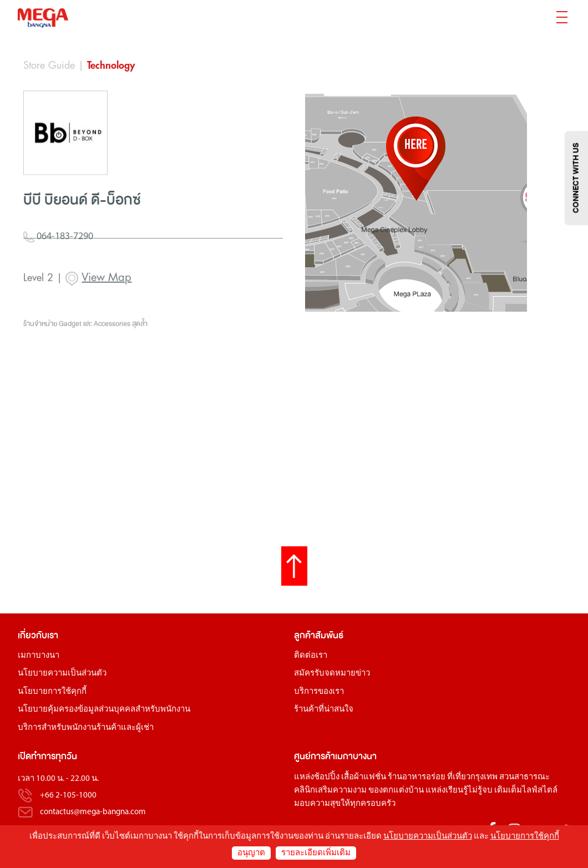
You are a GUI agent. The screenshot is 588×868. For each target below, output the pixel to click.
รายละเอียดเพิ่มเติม (316, 853)
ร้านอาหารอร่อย (417, 777)
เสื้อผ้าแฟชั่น (364, 777)
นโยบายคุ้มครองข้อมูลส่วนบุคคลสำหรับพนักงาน (104, 710)
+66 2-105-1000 (68, 796)
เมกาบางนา (39, 656)
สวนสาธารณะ (524, 777)
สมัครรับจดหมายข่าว (332, 674)
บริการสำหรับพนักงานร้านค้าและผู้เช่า (86, 728)
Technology (111, 65)
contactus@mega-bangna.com (93, 812)
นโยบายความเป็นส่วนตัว (62, 674)
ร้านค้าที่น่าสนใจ (324, 710)
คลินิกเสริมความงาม (330, 791)
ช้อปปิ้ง (327, 777)
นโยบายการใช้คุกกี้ (52, 692)
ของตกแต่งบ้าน (396, 791)
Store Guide (49, 65)
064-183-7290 (58, 261)
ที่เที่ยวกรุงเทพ (472, 777)
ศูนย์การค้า (315, 756)
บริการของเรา (319, 692)
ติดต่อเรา (311, 656)
